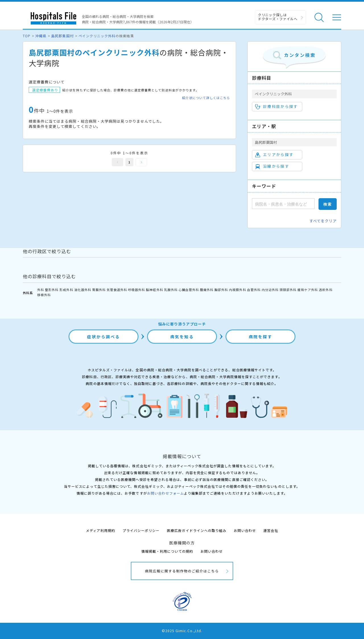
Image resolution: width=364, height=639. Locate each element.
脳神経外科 (154, 290)
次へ (141, 162)
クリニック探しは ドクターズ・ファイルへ (278, 17)
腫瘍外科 (207, 290)
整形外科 (52, 290)
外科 (41, 290)
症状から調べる (104, 337)
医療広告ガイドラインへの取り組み (197, 530)
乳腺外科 (171, 290)
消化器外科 (83, 290)
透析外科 (326, 290)
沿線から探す (272, 166)
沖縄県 (41, 36)
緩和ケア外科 (308, 290)
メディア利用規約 (101, 530)
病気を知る (182, 337)
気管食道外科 (117, 290)
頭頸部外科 (288, 290)
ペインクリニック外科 (97, 36)
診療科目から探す (277, 106)
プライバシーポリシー (141, 530)
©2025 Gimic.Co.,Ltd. (182, 631)
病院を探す (261, 337)
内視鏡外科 (237, 290)
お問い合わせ (245, 530)
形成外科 (66, 290)
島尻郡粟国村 (62, 36)
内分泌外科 (270, 290)
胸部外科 (221, 290)
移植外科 (44, 295)
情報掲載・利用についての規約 (167, 551)
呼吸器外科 (136, 290)
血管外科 (254, 290)
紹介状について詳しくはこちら (206, 98)
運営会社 (271, 530)
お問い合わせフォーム (166, 493)
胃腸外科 (99, 290)
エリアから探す (274, 155)
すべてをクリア (323, 221)
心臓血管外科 (189, 290)
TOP (27, 36)
